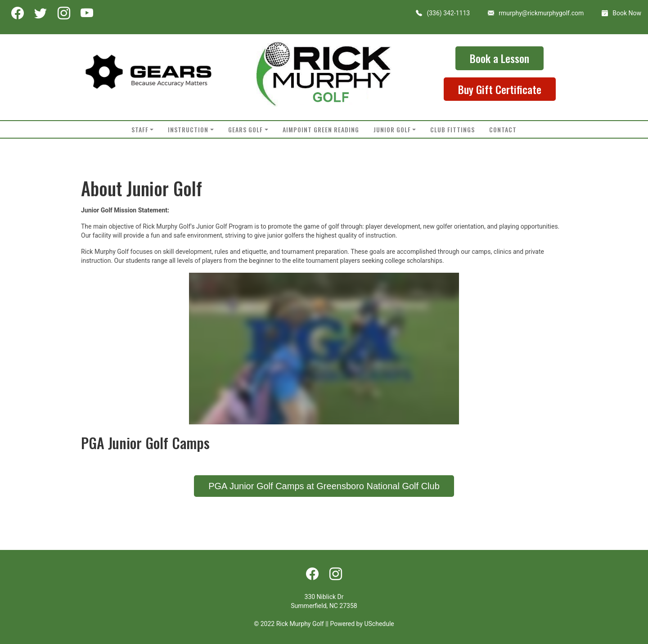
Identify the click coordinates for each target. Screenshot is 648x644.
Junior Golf (392, 129)
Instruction (188, 129)
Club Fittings (452, 129)
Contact (503, 129)
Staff (140, 129)
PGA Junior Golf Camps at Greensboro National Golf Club (324, 486)
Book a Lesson (499, 58)
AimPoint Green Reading (321, 129)
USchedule (379, 624)
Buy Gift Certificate (500, 89)
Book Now (627, 13)
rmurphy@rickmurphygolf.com (541, 13)
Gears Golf (245, 129)
